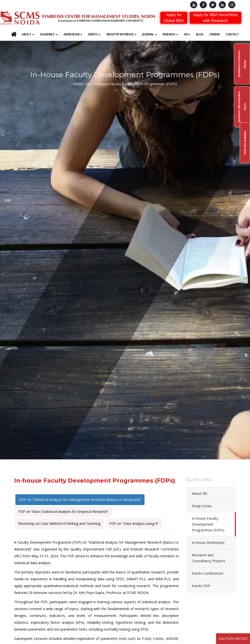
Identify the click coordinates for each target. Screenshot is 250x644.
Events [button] (94, 34)
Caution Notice (233, 639)
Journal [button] (150, 34)
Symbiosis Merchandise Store (242, 107)
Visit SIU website (245, 143)
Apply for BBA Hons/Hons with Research (216, 18)
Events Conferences (208, 573)
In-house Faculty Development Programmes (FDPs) (208, 524)
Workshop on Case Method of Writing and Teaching (59, 523)
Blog (200, 34)
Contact (232, 34)
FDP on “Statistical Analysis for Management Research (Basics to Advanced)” (80, 500)
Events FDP (201, 586)
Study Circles (202, 506)
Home (78, 84)
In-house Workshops (208, 543)
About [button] (28, 34)
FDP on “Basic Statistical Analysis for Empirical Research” (63, 512)
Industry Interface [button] (121, 34)
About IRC (200, 493)
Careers (215, 34)
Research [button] (170, 34)
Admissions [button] (73, 34)
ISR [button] (187, 34)
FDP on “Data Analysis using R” (134, 523)
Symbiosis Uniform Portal (242, 64)
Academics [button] (49, 34)
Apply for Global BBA (174, 18)
